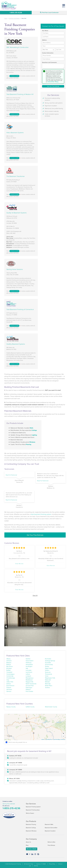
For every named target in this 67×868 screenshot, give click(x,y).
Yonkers (47, 688)
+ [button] (63, 734)
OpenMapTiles (49, 739)
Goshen (28, 659)
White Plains (49, 686)
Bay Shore (10, 666)
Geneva (9, 691)
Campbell (9, 672)
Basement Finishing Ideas (33, 810)
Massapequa (30, 678)
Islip (27, 668)
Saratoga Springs (50, 661)
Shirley (47, 666)
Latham (28, 674)
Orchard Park (30, 686)
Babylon (9, 663)
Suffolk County (30, 707)
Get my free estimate (9, 804)
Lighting (34, 435)
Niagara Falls (29, 682)
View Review (19, 564)
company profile (14, 76)
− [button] (63, 736)
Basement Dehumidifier (51, 828)
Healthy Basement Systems (16, 344)
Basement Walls (49, 824)
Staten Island (49, 668)
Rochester (48, 659)
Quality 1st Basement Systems (16, 213)
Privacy (57, 82)
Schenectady (49, 665)
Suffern (47, 670)
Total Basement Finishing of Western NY (20, 94)
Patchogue (29, 688)
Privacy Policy (52, 864)
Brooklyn (9, 668)
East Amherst (10, 686)
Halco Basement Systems (15, 133)
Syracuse (48, 672)
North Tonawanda (31, 684)
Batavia (9, 665)
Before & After (52, 842)
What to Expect (30, 813)
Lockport (28, 676)
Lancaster (29, 670)
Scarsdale (48, 663)
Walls (32, 428)
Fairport (9, 688)
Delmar (9, 684)
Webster (47, 682)
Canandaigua (10, 674)
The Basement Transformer (16, 176)
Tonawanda (48, 674)
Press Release (51, 845)
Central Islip (10, 676)
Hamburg (29, 663)
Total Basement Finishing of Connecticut (20, 309)
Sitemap (36, 866)
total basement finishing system (41, 514)
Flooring (29, 444)
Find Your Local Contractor (49, 13)
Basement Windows (31, 831)
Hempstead (29, 665)
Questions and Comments (49, 62)
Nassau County (11, 707)
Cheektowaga (11, 678)
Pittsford (28, 689)
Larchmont (29, 672)
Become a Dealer (32, 849)
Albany (9, 659)
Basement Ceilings (31, 828)
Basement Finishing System (33, 807)
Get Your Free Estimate (35, 535)
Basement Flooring (31, 824)
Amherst (9, 661)
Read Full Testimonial (11, 475)
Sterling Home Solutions (15, 269)
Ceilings (34, 430)
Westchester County (51, 707)
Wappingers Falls (50, 678)
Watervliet (48, 680)
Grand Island (29, 661)
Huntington (29, 666)
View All (35, 596)
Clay (8, 680)
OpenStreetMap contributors (59, 739)
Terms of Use (51, 82)
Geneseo (9, 689)
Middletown (29, 680)
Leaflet (43, 739)
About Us (28, 842)
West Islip (48, 684)
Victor (47, 676)
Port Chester (29, 691)
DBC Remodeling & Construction (17, 47)
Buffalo (9, 670)
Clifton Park (10, 682)
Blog (27, 845)
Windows (32, 442)
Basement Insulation (50, 831)
